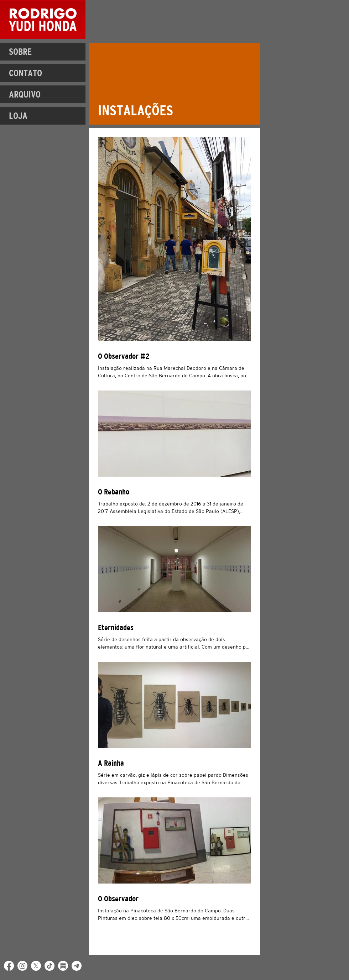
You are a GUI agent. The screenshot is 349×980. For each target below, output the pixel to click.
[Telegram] (77, 966)
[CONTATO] (43, 73)
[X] (36, 966)
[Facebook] (9, 966)
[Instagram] (22, 966)
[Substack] (63, 966)
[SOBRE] (43, 52)
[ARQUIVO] (43, 94)
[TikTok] (50, 966)
